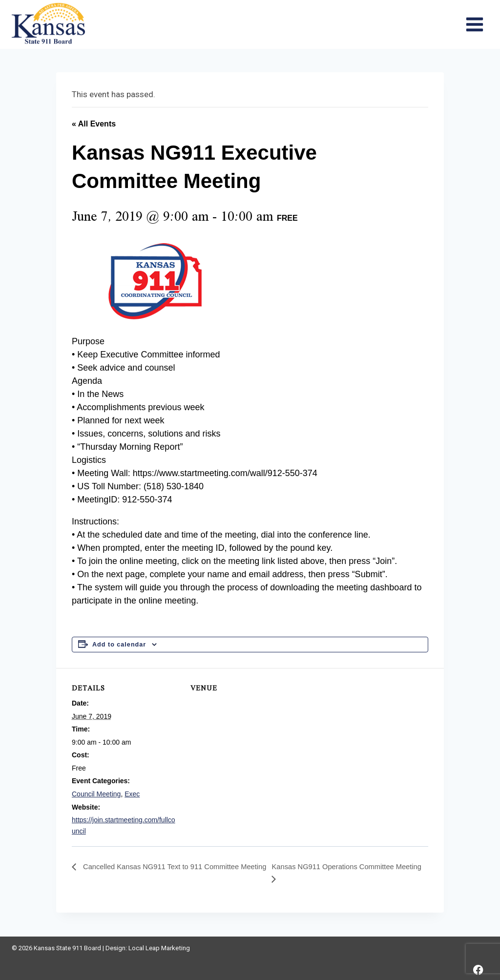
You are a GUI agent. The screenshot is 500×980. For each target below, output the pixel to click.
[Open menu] (474, 24)
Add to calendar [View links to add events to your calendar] (119, 645)
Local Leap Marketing (159, 948)
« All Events (94, 124)
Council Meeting (96, 794)
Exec (132, 794)
